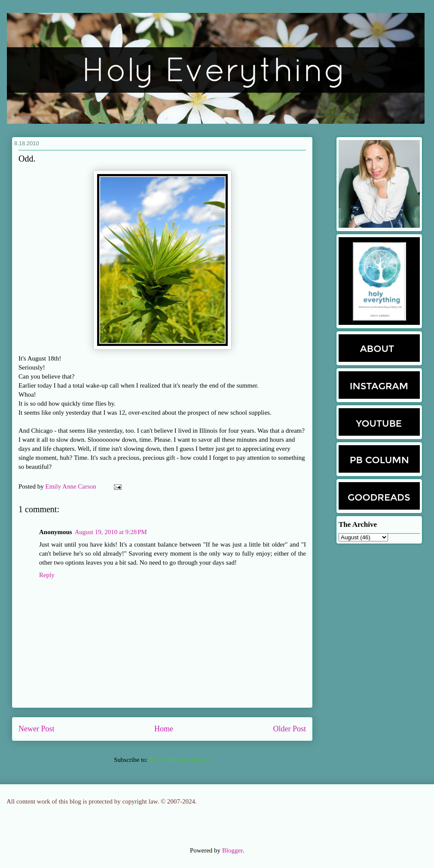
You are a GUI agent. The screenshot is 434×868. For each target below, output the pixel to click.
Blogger (232, 850)
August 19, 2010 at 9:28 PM (111, 532)
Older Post (290, 729)
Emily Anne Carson (72, 486)
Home (164, 729)
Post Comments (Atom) (180, 760)
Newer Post (37, 729)
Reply (47, 575)
